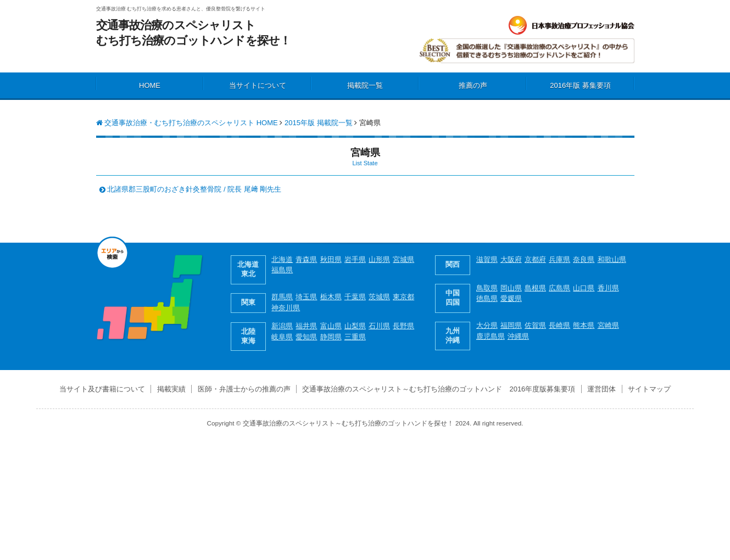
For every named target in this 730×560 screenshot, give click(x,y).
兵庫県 (559, 259)
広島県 (559, 288)
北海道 (282, 259)
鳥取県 (487, 288)
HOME (150, 85)
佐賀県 (535, 325)
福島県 (282, 270)
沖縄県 (518, 336)
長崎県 (559, 325)
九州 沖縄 (453, 335)
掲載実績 (171, 389)
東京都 (403, 297)
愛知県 (306, 337)
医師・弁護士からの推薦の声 (244, 389)
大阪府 (511, 259)
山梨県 (355, 326)
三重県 (355, 337)
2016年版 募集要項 (580, 85)
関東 (248, 302)
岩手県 (355, 259)
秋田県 (331, 259)
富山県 (331, 326)
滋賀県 (487, 259)
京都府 (535, 259)
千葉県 (355, 297)
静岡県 (331, 337)
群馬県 (282, 297)
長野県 (403, 326)
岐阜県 (282, 337)
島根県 (535, 288)
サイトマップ (649, 389)
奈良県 (584, 259)
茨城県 (379, 297)
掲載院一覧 (365, 85)
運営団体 (601, 389)
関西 (453, 264)
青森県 (306, 259)
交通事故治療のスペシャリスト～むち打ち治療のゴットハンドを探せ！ (348, 423)
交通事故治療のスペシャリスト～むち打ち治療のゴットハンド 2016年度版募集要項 (439, 389)
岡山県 (511, 288)
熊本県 (584, 325)
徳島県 (487, 298)
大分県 (487, 325)
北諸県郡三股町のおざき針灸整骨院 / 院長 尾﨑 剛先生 (194, 189)
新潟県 (282, 326)
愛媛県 (511, 298)
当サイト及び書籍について (102, 389)
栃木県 (331, 297)
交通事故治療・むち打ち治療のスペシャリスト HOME (187, 123)
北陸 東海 (248, 336)
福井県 (306, 326)
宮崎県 (608, 325)
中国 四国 (453, 298)
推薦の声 (473, 85)
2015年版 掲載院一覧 (319, 123)
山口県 (584, 288)
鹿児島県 (491, 336)
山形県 (379, 259)
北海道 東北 (248, 269)
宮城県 (403, 259)
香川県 (608, 288)
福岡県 (511, 325)
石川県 (379, 326)
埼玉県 (306, 297)
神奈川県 (286, 308)
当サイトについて (258, 85)
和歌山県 (612, 259)
